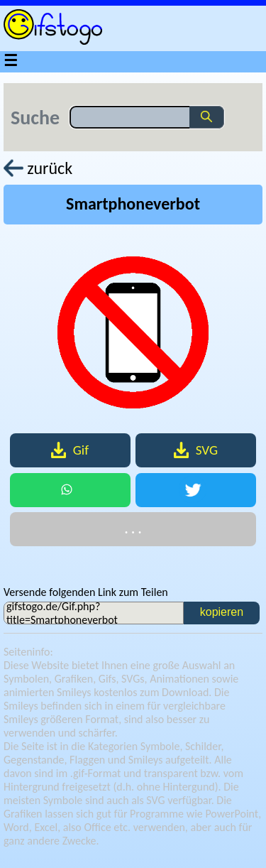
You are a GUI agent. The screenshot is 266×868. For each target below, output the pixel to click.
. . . (133, 529)
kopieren (222, 612)
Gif (70, 450)
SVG (196, 450)
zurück (38, 168)
